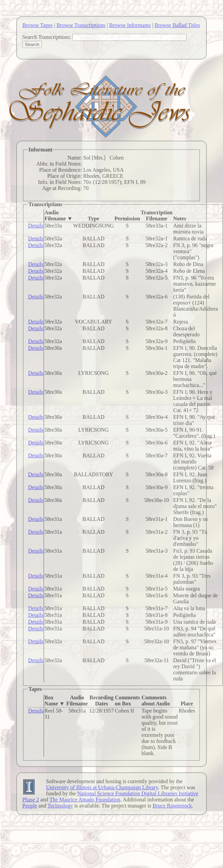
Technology (60, 806)
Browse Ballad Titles (177, 25)
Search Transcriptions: (47, 37)
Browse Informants (130, 25)
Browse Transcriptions (81, 25)
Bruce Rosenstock (172, 806)
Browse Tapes (38, 25)
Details (36, 226)
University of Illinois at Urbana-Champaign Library (102, 787)
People (30, 806)
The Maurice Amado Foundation (85, 800)
